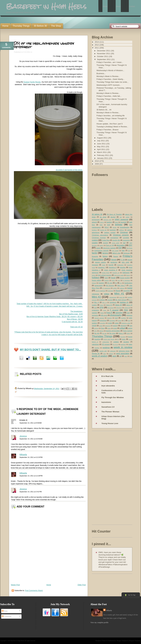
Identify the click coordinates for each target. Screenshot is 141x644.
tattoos (101, 331)
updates (116, 342)
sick (131, 326)
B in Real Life (107, 376)
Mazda (118, 291)
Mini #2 (96, 297)
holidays (96, 278)
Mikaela (23, 454)
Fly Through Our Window (113, 397)
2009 (97, 164)
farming (105, 253)
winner (111, 354)
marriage (110, 291)
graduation (120, 265)
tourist (130, 337)
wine (104, 354)
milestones (96, 294)
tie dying (123, 337)
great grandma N (111, 270)
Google (111, 265)
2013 (97, 42)
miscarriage (113, 297)
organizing (95, 310)
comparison (114, 238)
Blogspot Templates (135, 641)
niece (102, 305)
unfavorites (106, 342)
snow (115, 328)
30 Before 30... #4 (104, 110)
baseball (123, 222)
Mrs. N (104, 302)
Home (49, 585)
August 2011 (103, 138)
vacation (126, 342)
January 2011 (103, 158)
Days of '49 (110, 245)
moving (110, 300)
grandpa (123, 267)
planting (109, 318)
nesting (94, 305)
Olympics (119, 308)
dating (101, 245)
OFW (101, 308)
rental (110, 323)
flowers (116, 256)
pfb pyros (104, 315)
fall (129, 251)
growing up (116, 273)
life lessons (110, 285)
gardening (114, 262)
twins (124, 339)
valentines (95, 344)
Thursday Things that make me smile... (112, 82)
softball (122, 328)
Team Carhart (128, 331)
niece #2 (119, 305)
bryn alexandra (108, 386)
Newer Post (15, 585)
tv (118, 339)
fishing (105, 256)
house (113, 278)
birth (109, 225)
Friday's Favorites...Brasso (107, 130)
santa (101, 326)
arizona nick (107, 220)
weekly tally (103, 351)
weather (97, 348)
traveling (97, 339)
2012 (97, 45)
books (115, 227)
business (113, 230)
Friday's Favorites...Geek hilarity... (110, 79)
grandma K (113, 267)
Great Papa (106, 273)
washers (123, 344)
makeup (122, 288)
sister (109, 328)
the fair (104, 333)
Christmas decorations (100, 235)
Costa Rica (106, 240)
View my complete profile (99, 623)
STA (95, 331)
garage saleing (101, 262)
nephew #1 (124, 302)
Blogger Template (122, 641)
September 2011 (104, 59)
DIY (131, 245)
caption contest (110, 232)
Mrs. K (97, 302)
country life (116, 240)
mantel (130, 288)
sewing (115, 326)
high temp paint (119, 275)
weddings (106, 348)
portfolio (124, 318)
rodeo (117, 323)
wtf (120, 356)
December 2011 (104, 51)
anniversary (96, 220)
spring (130, 328)
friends (114, 260)
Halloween (126, 273)
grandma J (102, 267)
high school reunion (105, 275)
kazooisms (106, 402)
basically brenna (109, 381)
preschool (103, 320)
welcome (113, 351)
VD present (106, 344)
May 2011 (101, 147)
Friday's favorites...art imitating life (110, 116)
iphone (94, 283)
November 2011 (104, 54)
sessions (108, 326)
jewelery (102, 283)
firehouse (127, 253)
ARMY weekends (121, 220)
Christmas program (99, 238)
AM (121, 217)
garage (130, 260)
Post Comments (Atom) (34, 591)
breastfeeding (125, 227)
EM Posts (129, 248)
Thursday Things (102, 336)
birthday (119, 225)
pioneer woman (99, 318)
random (95, 323)
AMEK (127, 217)
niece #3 (129, 305)
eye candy (115, 251)
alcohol (113, 217)
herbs (94, 275)
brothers (94, 230)
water (130, 344)
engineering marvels (101, 250)
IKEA (113, 280)
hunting (107, 280)
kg (116, 283)
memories (126, 291)
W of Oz (115, 344)
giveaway (95, 265)
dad (124, 243)
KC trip (110, 283)
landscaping (99, 285)
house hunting (125, 278)
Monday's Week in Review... (108, 76)
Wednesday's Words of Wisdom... (110, 70)
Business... (101, 73)
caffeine (122, 230)
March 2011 (102, 152)
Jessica (23, 436)
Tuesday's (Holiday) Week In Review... (112, 127)
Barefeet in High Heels (18, 641)
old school (111, 308)
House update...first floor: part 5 (109, 124)
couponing (126, 240)
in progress (126, 280)
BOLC (107, 227)
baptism (109, 222)
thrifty (128, 333)
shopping (124, 326)
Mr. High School (121, 300)
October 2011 (103, 56)
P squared (114, 310)
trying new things (109, 339)
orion (105, 310)
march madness (100, 291)
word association (123, 354)
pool (116, 318)
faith (123, 250)
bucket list (103, 230)
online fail (127, 308)
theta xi (121, 333)
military (107, 294)
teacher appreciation (113, 331)
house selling (97, 280)
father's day (116, 253)
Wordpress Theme (101, 641)
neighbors (113, 302)
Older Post (82, 585)
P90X (126, 310)
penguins (95, 315)
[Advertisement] (103, 478)
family (95, 253)
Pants (102, 313)
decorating (121, 245)
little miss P (122, 285)
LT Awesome (106, 288)
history (128, 275)
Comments (7, 616)
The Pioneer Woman (110, 412)
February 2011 (103, 155)
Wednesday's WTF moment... (109, 85)
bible (101, 225)
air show (103, 217)
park (128, 313)
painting (95, 313)
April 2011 (101, 149)
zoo (131, 356)
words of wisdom (100, 356)
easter (98, 248)
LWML (115, 288)
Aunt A (102, 222)
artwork (94, 222)
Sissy (103, 328)
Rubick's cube (126, 323)
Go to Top (130, 596)
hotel (106, 278)
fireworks (95, 256)
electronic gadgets (109, 248)
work (114, 356)
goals (104, 265)
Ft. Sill (123, 260)
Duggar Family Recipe (32, 82)
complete (126, 238)
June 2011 (102, 144)
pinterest (129, 315)
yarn (126, 356)
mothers (102, 300)
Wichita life (96, 354)
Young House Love (110, 423)
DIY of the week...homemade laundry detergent (44, 45)
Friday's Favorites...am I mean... (110, 62)
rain (129, 320)
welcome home (124, 351)
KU (121, 283)
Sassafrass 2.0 (108, 407)
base (116, 222)
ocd (95, 308)
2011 (97, 48)
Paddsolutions (112, 641)
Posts (5, 611)
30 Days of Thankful (114, 214)
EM (120, 248)
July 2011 (101, 141)
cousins (95, 243)
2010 (97, 161)
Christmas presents (121, 235)
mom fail (122, 297)
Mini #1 (119, 294)
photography (116, 315)
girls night (125, 262)
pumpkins (112, 320)
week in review (123, 347)
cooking (95, 240)
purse (120, 320)
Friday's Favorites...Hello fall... (109, 96)
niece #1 (109, 305)
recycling (103, 323)
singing (96, 328)
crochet (105, 243)
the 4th (97, 333)
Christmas (124, 232)
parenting (119, 313)
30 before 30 (97, 214)
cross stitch (116, 243)
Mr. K (131, 300)
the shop (112, 333)
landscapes (128, 283)
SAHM (94, 326)
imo (119, 280)
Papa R (109, 313)
